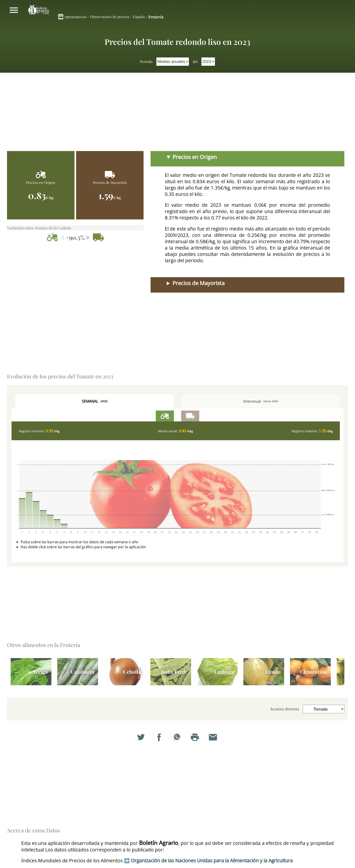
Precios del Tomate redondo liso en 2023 (177, 42)
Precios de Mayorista (199, 283)
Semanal (95, 401)
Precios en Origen (195, 157)
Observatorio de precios (110, 17)
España (139, 17)
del (195, 61)
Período (146, 61)
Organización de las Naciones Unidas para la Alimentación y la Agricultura (212, 861)
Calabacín (83, 672)
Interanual (260, 401)
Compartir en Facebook (160, 738)
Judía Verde (174, 672)
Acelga (40, 672)
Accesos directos (285, 709)
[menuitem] (173, 62)
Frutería (156, 17)
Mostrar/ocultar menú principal (14, 10)
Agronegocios (75, 17)
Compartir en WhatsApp (177, 738)
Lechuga (224, 672)
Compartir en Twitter (142, 738)
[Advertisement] (177, 113)
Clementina (314, 672)
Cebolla (132, 672)
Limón (273, 672)
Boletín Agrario (39, 10)
